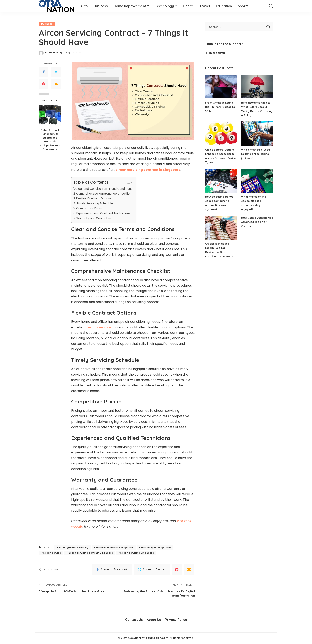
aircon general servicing (73, 547)
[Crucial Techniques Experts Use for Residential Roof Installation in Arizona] (221, 228)
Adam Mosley (54, 52)
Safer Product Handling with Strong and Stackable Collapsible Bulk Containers (50, 139)
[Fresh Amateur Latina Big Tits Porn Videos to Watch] (221, 87)
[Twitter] (56, 72)
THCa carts (215, 53)
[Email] (56, 84)
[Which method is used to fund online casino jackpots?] (257, 134)
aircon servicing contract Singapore (91, 553)
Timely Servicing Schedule (95, 203)
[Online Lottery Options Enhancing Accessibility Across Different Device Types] (221, 134)
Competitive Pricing (91, 208)
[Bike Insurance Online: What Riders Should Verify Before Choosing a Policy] (257, 87)
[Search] (271, 6)
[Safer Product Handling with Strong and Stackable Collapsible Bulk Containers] (50, 116)
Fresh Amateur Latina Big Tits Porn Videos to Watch (220, 107)
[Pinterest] (44, 84)
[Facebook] (44, 72)
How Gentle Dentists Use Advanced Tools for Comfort (257, 222)
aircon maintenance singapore (115, 547)
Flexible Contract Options (95, 199)
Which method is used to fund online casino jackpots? (256, 154)
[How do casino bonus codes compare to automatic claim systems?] (221, 181)
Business (47, 24)
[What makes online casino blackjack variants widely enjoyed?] (257, 181)
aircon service (52, 553)
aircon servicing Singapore (137, 553)
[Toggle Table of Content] (131, 183)
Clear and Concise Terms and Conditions (106, 189)
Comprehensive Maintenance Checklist (105, 194)
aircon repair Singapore (156, 547)
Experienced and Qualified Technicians (105, 213)
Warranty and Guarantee (95, 218)
